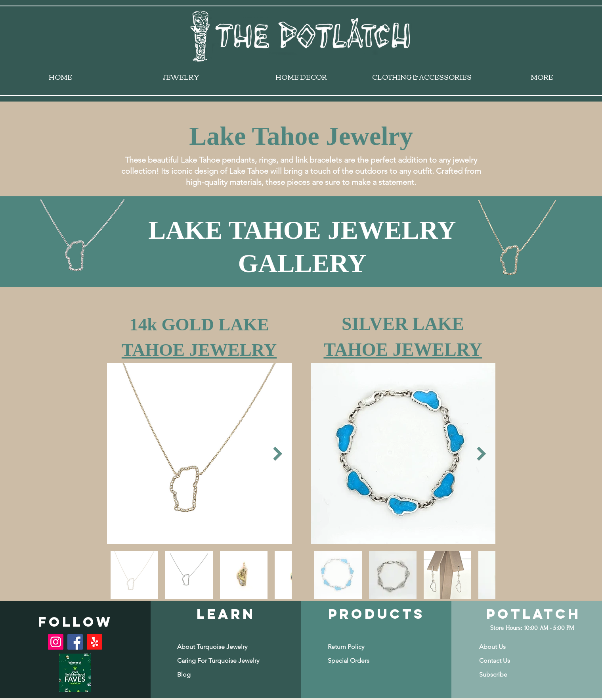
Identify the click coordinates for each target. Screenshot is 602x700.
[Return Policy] (359, 647)
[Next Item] (278, 454)
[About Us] (510, 647)
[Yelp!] (95, 642)
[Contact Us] (510, 661)
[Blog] (208, 674)
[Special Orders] (359, 661)
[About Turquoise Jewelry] (212, 647)
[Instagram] (56, 642)
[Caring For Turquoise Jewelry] (218, 661)
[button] (510, 674)
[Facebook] (75, 642)
